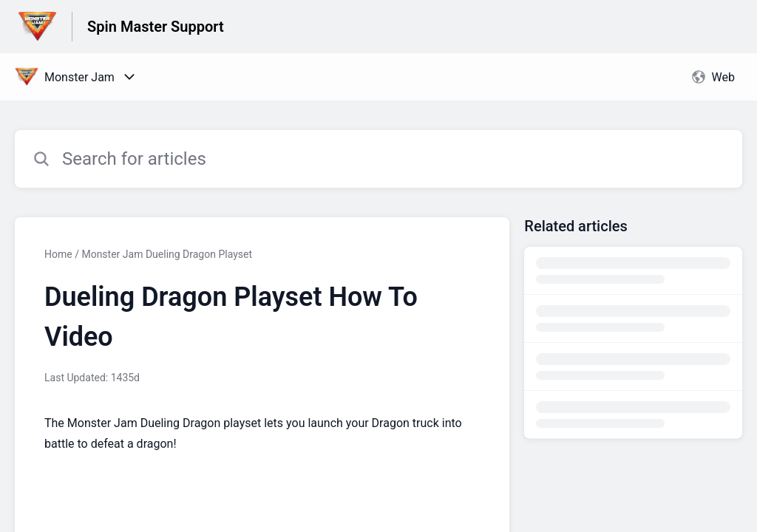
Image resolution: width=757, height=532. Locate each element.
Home (58, 254)
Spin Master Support (156, 27)
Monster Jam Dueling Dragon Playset (167, 254)
